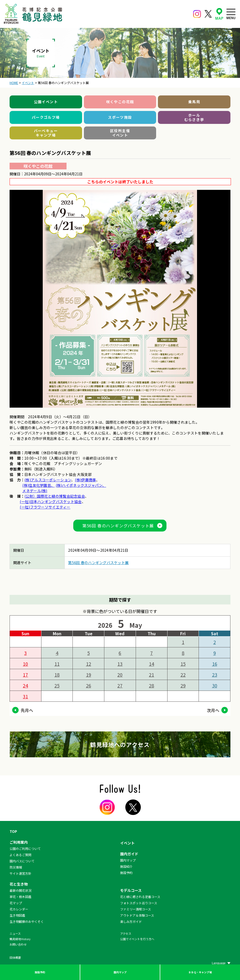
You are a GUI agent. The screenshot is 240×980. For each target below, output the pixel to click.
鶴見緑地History (20, 939)
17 (25, 675)
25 (57, 685)
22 (183, 675)
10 (25, 664)
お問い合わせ (18, 944)
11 (57, 664)
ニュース (15, 933)
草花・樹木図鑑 (20, 897)
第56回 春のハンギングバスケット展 (118, 526)
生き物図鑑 (17, 915)
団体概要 (15, 957)
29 (183, 685)
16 (215, 664)
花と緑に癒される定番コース (140, 897)
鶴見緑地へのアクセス (120, 744)
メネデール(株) (35, 491)
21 (151, 675)
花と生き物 (19, 884)
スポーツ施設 (120, 117)
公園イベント (46, 102)
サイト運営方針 (20, 873)
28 (151, 685)
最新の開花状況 (20, 890)
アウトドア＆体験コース (137, 915)
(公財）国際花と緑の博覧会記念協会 (55, 496)
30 (215, 685)
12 (89, 664)
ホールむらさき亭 (194, 117)
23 (215, 675)
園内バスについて (22, 861)
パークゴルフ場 (46, 117)
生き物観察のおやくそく (27, 921)
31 (25, 696)
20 (120, 675)
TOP (13, 831)
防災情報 (16, 867)
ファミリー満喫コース (136, 909)
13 (120, 664)
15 (183, 664)
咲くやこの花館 (120, 102)
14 (151, 664)
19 (89, 675)
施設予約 (40, 972)
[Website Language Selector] (221, 963)
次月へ (213, 710)
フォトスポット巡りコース (139, 903)
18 (57, 675)
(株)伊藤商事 (85, 480)
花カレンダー (19, 909)
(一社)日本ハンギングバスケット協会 (51, 502)
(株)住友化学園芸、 (38, 485)
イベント (127, 843)
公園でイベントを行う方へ (137, 939)
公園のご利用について (25, 848)
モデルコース (131, 890)
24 (25, 685)
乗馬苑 (194, 102)
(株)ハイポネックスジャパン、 (81, 485)
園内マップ (120, 972)
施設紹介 (126, 866)
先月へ (27, 710)
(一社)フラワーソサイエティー (45, 507)
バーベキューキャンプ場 (46, 133)
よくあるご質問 (20, 855)
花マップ (16, 903)
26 (89, 685)
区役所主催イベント (120, 133)
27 (120, 685)
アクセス (126, 933)
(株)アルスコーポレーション (48, 480)
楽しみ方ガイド (131, 921)
